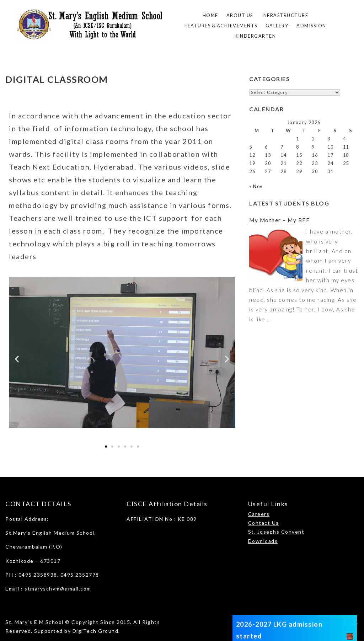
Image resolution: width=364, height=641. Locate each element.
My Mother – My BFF (279, 220)
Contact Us (264, 523)
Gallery (277, 26)
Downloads (263, 541)
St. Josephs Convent (276, 532)
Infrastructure (285, 15)
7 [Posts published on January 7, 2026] (282, 147)
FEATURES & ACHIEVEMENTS (221, 26)
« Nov (256, 186)
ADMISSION (311, 26)
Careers (259, 514)
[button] (17, 359)
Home (210, 15)
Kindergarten (255, 36)
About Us (240, 15)
